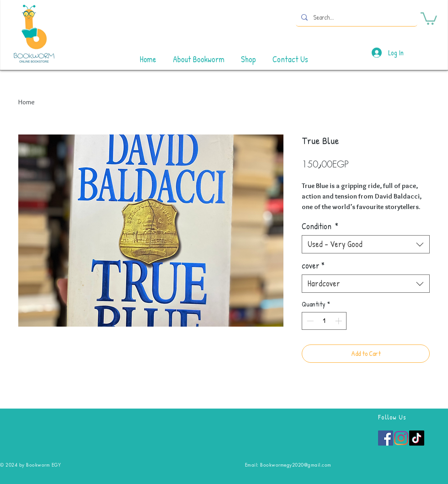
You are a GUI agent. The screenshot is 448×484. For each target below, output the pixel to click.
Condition (320, 226)
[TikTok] (417, 438)
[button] (429, 18)
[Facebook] (386, 438)
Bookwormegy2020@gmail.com (296, 465)
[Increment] (339, 321)
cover (313, 266)
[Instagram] (401, 438)
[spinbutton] (324, 321)
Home (27, 102)
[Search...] (356, 17)
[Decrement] (309, 321)
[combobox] (366, 244)
